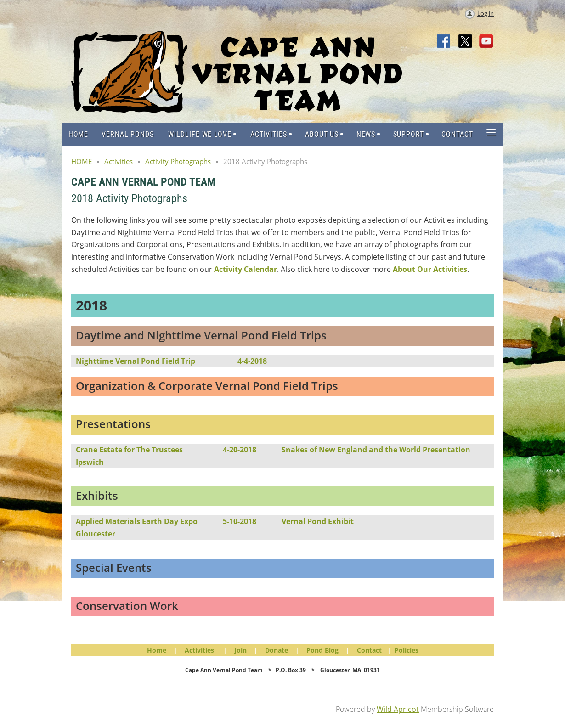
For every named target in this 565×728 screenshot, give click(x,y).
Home (157, 650)
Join (240, 650)
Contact (369, 650)
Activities (119, 161)
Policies (407, 650)
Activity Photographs (178, 161)
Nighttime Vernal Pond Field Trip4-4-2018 (171, 361)
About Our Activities (430, 269)
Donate (277, 650)
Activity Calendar (246, 269)
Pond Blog (322, 650)
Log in (486, 13)
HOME (82, 161)
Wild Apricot (398, 709)
